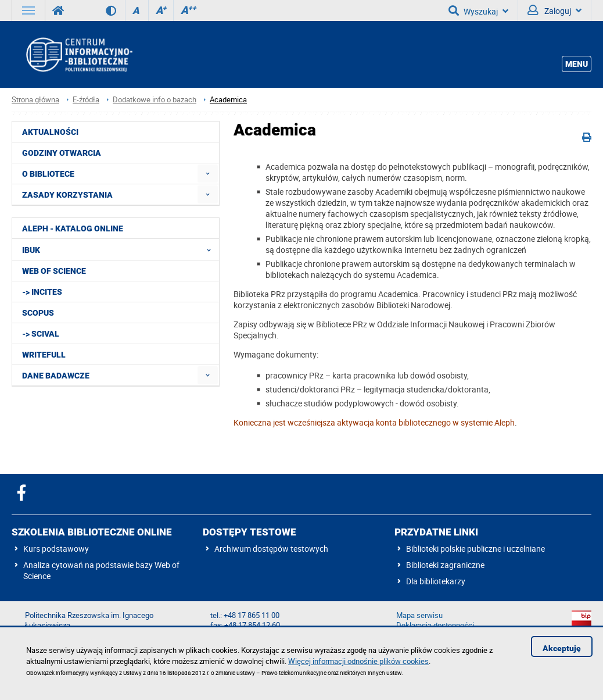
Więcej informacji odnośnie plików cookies (358, 661)
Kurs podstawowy (56, 549)
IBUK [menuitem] (120, 249)
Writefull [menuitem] (44, 355)
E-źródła (86, 100)
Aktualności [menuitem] (50, 132)
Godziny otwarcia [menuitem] (62, 153)
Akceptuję (562, 648)
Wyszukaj (478, 10)
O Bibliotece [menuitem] (48, 174)
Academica (228, 100)
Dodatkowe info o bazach (155, 100)
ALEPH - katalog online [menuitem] (73, 228)
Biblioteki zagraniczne (445, 565)
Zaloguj (554, 10)
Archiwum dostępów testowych (271, 549)
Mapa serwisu (419, 615)
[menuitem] (208, 174)
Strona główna (35, 100)
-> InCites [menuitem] (42, 292)
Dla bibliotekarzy (436, 581)
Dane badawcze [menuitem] (56, 376)
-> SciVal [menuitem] (41, 334)
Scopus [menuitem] (38, 313)
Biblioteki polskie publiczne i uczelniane (475, 549)
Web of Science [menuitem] (54, 271)
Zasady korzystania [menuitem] (67, 195)
